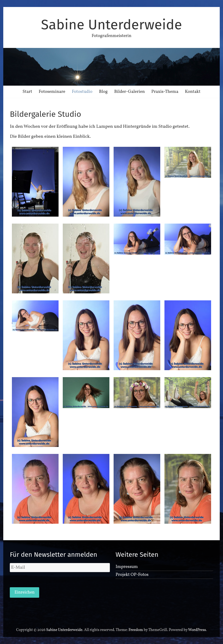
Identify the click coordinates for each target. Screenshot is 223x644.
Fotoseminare (52, 92)
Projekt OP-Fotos (132, 575)
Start (27, 92)
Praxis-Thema (165, 92)
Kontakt (193, 92)
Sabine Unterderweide (111, 25)
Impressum (127, 567)
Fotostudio (82, 92)
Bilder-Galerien (130, 92)
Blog (103, 92)
